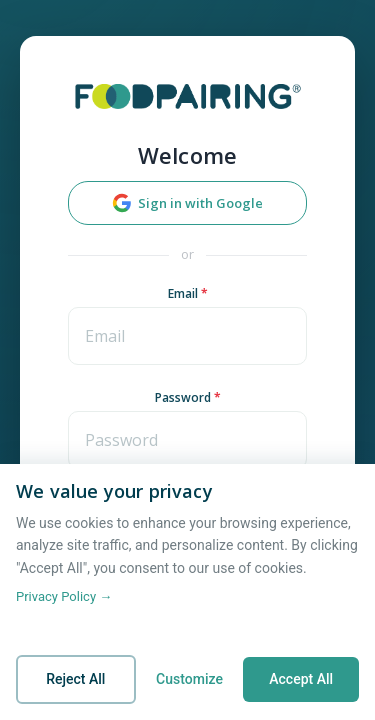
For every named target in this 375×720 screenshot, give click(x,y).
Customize (189, 679)
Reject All (75, 679)
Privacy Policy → (64, 596)
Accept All (301, 679)
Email (188, 293)
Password (188, 397)
